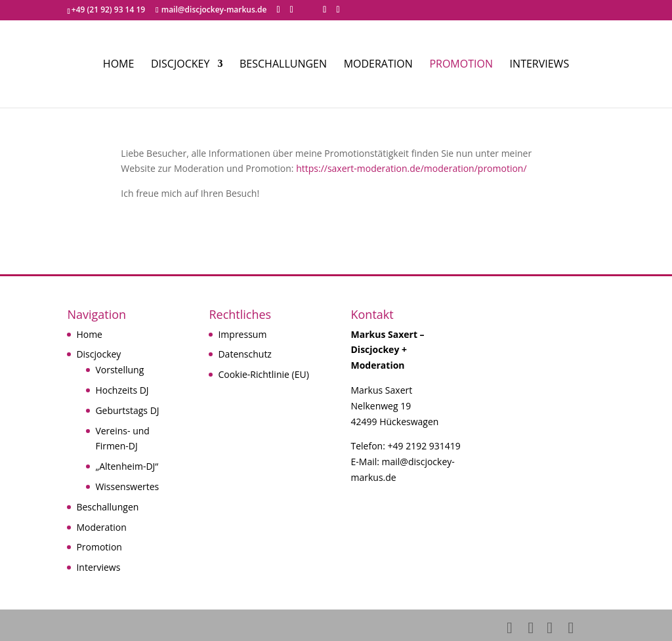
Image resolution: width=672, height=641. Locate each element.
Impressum (242, 334)
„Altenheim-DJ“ (127, 466)
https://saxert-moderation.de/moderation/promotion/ (411, 168)
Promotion (461, 65)
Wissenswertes (127, 486)
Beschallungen (283, 65)
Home (119, 65)
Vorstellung (119, 370)
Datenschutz (244, 354)
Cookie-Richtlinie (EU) (263, 374)
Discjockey (180, 65)
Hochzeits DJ (122, 390)
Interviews (540, 65)
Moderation (378, 65)
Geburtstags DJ (127, 410)
